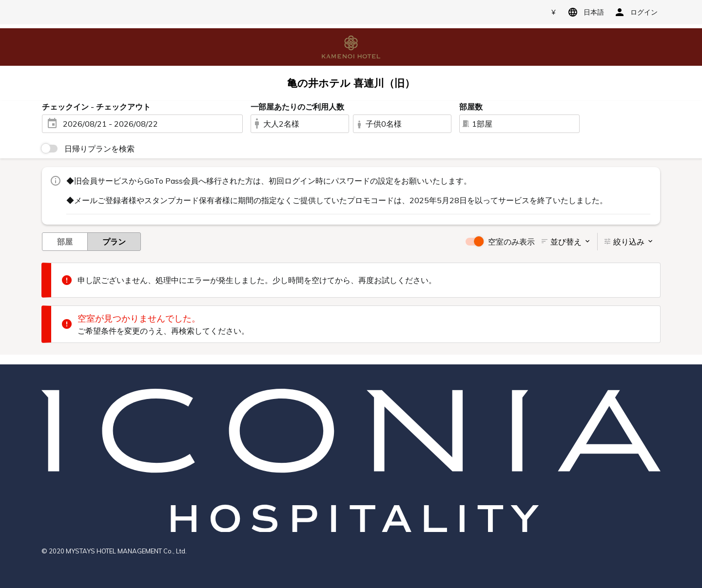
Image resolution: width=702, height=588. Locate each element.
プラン (114, 241)
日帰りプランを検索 (99, 149)
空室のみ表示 (511, 242)
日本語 (584, 12)
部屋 (65, 241)
